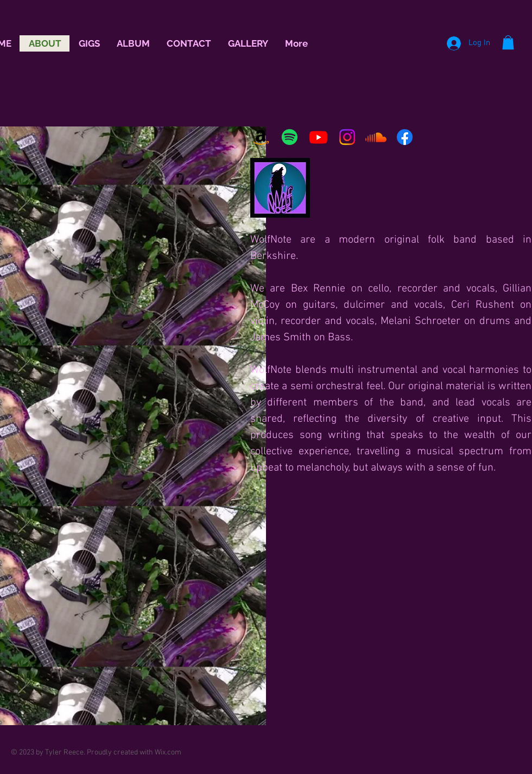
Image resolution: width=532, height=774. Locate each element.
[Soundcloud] (376, 137)
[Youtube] (318, 137)
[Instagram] (347, 137)
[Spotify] (290, 137)
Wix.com (168, 753)
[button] (508, 42)
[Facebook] (405, 137)
